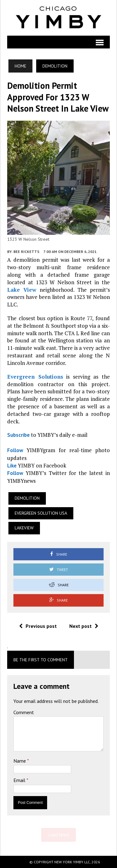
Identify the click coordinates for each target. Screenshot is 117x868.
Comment (24, 712)
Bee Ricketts (26, 252)
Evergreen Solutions (35, 377)
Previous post (38, 626)
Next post (84, 626)
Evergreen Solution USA (41, 513)
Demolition (27, 498)
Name (20, 761)
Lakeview (24, 528)
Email (20, 780)
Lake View (22, 290)
